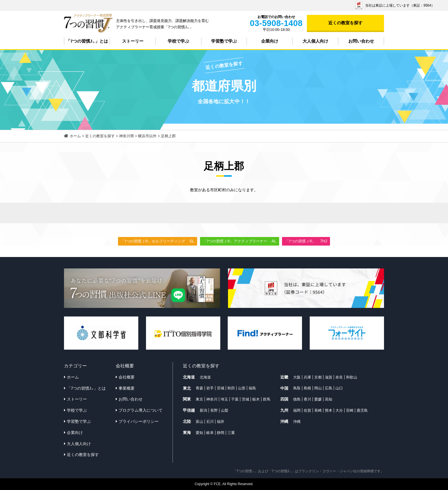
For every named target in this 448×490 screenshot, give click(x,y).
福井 (221, 422)
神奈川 (212, 399)
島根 (307, 388)
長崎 (318, 410)
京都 (318, 377)
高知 (329, 399)
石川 (210, 422)
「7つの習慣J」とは (87, 41)
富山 (199, 422)
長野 (214, 410)
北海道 (205, 377)
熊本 (329, 410)
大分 (339, 410)
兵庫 (307, 377)
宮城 (221, 388)
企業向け (270, 41)
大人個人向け (315, 41)
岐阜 (210, 433)
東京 (199, 399)
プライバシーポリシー (139, 421)
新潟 (203, 410)
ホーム (73, 377)
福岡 (297, 410)
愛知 (199, 433)
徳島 (297, 399)
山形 (242, 388)
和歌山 (352, 377)
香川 (307, 399)
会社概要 (127, 377)
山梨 (225, 410)
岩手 (210, 388)
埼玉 (224, 399)
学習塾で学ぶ (224, 41)
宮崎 (350, 410)
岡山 (318, 388)
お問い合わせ (361, 41)
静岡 (221, 433)
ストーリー (133, 41)
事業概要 (127, 388)
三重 (231, 433)
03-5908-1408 (276, 23)
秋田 (231, 388)
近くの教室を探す (345, 23)
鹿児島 (362, 410)
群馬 (267, 399)
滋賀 (329, 377)
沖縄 (297, 422)
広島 (329, 388)
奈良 (339, 377)
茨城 (245, 399)
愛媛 (318, 399)
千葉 (235, 399)
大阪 (297, 377)
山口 (339, 388)
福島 (252, 388)
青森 (199, 388)
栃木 (256, 399)
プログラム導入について (141, 410)
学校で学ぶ (178, 41)
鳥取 (297, 388)
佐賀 (307, 410)
